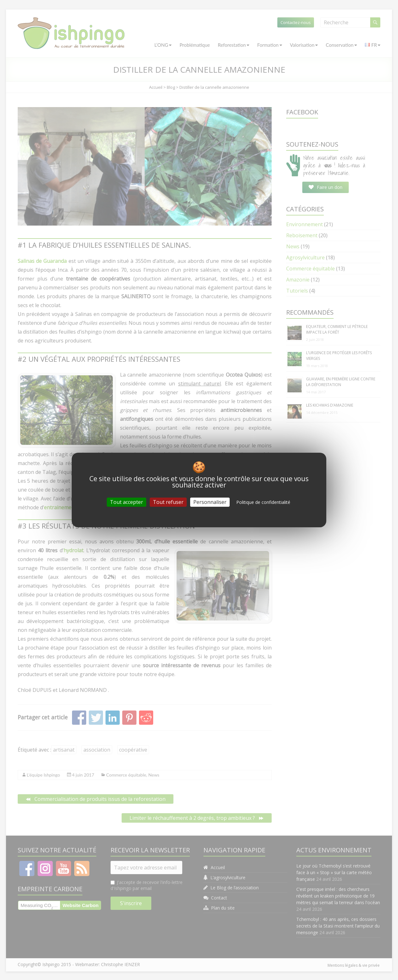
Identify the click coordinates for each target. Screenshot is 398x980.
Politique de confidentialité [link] (263, 502)
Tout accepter (127, 502)
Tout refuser (168, 502)
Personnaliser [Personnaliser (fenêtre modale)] (210, 502)
